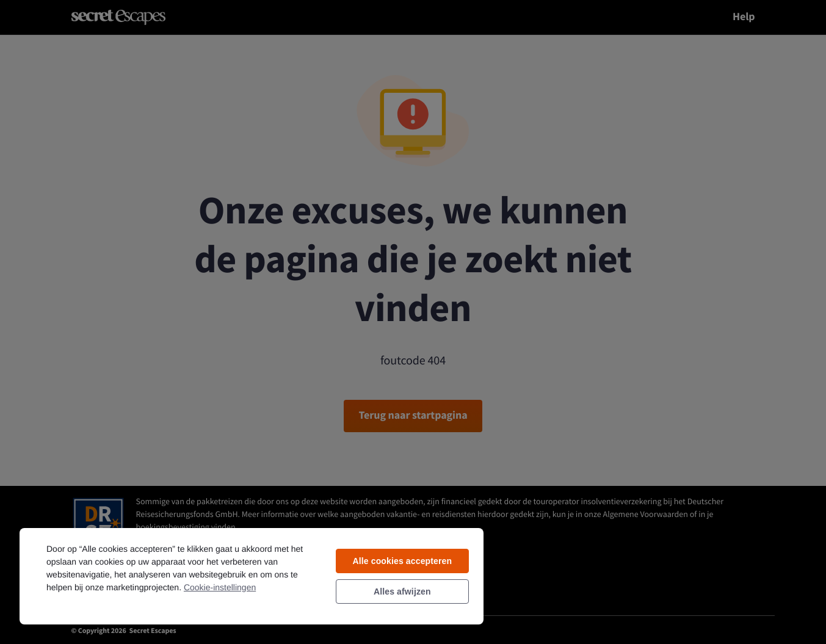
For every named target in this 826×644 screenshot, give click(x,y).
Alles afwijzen (402, 592)
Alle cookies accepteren (402, 561)
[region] (252, 576)
